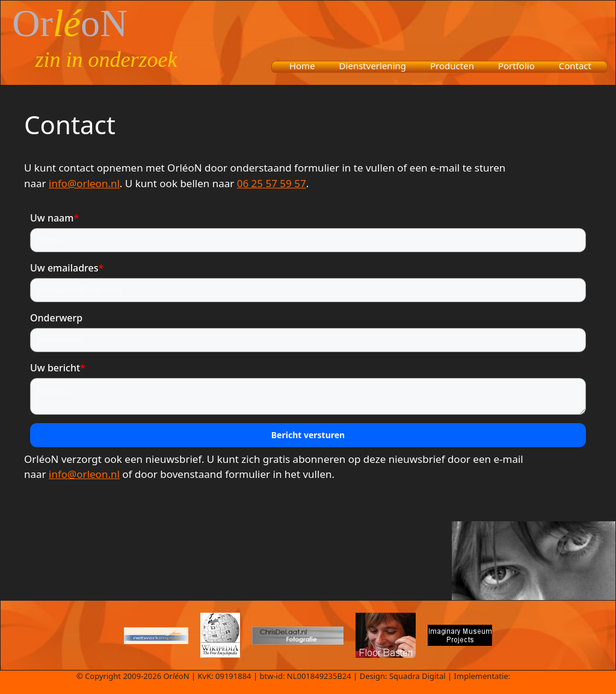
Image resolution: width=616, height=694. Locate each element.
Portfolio (516, 66)
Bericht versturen (308, 435)
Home (302, 66)
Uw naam (54, 218)
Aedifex (526, 676)
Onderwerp (56, 318)
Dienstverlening (373, 66)
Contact (575, 66)
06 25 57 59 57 (272, 183)
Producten (452, 66)
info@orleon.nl (84, 183)
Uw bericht (58, 368)
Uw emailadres (67, 268)
